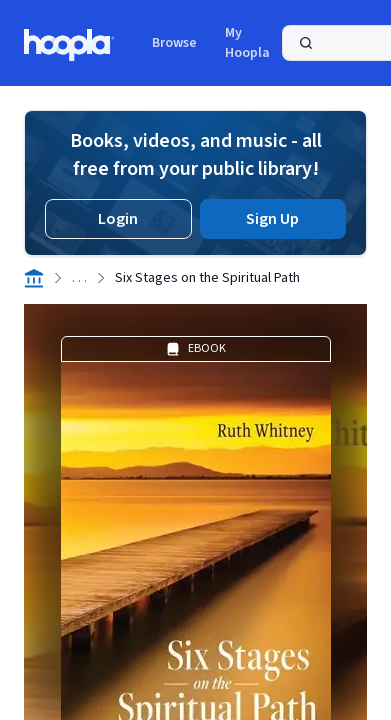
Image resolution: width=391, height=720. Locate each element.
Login (118, 219)
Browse (174, 43)
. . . (79, 278)
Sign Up (272, 219)
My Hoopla (247, 43)
